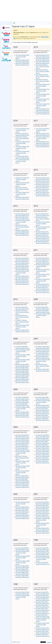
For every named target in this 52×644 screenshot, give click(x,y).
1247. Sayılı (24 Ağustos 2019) (42, 66)
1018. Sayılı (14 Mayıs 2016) (22, 194)
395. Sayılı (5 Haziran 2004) (22, 472)
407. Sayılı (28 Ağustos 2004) (23, 453)
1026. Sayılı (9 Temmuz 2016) (22, 189)
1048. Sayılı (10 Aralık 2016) (22, 179)
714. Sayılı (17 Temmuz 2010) (22, 322)
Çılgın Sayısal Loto (6, 34)
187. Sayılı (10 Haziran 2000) (22, 563)
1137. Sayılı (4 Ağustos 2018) (23, 143)
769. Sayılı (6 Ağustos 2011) (43, 266)
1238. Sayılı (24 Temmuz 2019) (42, 71)
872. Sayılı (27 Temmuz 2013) (42, 219)
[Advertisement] (26, 11)
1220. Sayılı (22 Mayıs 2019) (43, 91)
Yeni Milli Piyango (6, 60)
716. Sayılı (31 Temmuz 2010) (22, 312)
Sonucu (6, 28)
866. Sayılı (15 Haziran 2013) (43, 228)
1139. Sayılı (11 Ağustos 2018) (22, 138)
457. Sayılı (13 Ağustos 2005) (43, 402)
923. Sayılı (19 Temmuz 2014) (22, 227)
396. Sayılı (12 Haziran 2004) (22, 468)
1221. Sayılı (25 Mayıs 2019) (43, 86)
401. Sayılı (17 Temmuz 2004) (22, 458)
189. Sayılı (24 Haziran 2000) (22, 558)
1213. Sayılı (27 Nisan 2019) (43, 101)
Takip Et (49, 642)
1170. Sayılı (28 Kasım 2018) (22, 130)
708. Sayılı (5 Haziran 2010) (22, 327)
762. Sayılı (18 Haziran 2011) (43, 276)
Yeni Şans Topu (6, 40)
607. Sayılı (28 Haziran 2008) (22, 361)
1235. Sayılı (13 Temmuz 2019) (42, 81)
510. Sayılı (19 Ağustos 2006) (23, 409)
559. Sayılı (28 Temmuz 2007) (42, 366)
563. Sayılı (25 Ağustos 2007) (43, 361)
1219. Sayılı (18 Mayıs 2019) (43, 96)
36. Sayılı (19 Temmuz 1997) (43, 620)
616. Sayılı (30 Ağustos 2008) (23, 351)
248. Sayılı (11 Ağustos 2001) (43, 520)
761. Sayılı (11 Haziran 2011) (43, 281)
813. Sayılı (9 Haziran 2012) (22, 273)
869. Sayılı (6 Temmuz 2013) (43, 224)
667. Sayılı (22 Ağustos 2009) (43, 315)
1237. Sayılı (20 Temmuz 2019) (42, 76)
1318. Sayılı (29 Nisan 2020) (22, 57)
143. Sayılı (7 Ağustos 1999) (43, 559)
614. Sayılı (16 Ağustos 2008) (23, 356)
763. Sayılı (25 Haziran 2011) (43, 271)
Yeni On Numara (6, 47)
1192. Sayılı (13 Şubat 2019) (43, 106)
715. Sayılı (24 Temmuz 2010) (22, 317)
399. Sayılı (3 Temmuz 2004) (22, 463)
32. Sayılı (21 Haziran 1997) (42, 625)
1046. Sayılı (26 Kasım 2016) (22, 184)
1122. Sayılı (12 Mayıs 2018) (22, 153)
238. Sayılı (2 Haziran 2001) (42, 525)
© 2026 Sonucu (16, 642)
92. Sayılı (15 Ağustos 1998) (22, 597)
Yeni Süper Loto (6, 53)
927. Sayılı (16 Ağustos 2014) (23, 222)
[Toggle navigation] (14, 23)
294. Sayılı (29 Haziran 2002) (22, 504)
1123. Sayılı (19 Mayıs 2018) (22, 148)
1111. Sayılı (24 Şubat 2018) (22, 161)
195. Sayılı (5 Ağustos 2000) (22, 553)
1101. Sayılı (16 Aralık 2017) (43, 130)
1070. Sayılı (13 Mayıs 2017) (43, 138)
